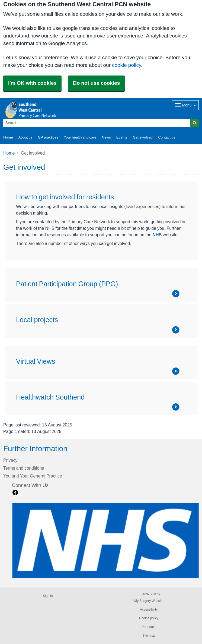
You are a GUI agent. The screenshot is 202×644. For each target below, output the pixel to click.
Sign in (48, 596)
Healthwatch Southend (50, 397)
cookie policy (126, 65)
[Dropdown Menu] (185, 105)
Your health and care (80, 137)
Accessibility (149, 610)
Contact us (167, 137)
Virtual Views (36, 361)
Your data (149, 627)
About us (25, 137)
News (106, 137)
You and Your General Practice (33, 476)
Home (9, 153)
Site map (149, 636)
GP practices (48, 137)
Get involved (143, 137)
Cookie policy (149, 618)
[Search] (97, 123)
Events (122, 137)
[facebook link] (15, 493)
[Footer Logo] (105, 541)
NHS (157, 235)
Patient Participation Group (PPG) (67, 284)
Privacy (10, 460)
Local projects (37, 320)
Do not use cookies (96, 83)
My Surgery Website (149, 601)
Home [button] (8, 137)
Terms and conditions (24, 468)
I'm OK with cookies (32, 83)
